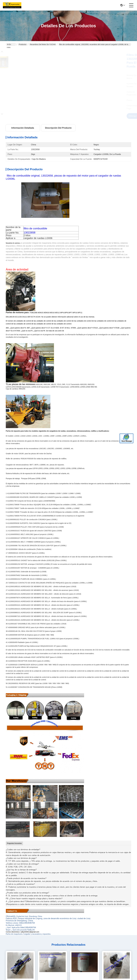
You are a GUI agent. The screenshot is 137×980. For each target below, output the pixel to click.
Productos (23, 44)
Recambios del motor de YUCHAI (43, 44)
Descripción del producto (58, 128)
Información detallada (23, 128)
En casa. (9, 45)
